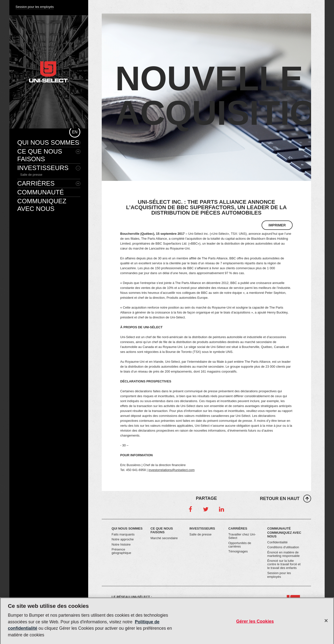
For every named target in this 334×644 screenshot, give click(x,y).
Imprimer (277, 225)
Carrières (36, 183)
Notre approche (123, 539)
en (75, 132)
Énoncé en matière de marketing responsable (284, 554)
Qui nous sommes (48, 142)
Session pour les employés (35, 7)
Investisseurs (43, 168)
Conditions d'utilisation (283, 547)
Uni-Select (49, 72)
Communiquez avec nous (42, 205)
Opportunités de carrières (240, 545)
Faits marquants (123, 534)
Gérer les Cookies (255, 623)
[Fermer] (326, 622)
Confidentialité (277, 542)
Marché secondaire (164, 538)
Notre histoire (121, 544)
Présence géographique (121, 551)
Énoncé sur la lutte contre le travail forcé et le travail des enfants (284, 564)
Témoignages (238, 551)
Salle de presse (31, 175)
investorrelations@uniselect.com (172, 470)
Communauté (41, 192)
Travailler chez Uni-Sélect (242, 536)
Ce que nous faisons (40, 155)
